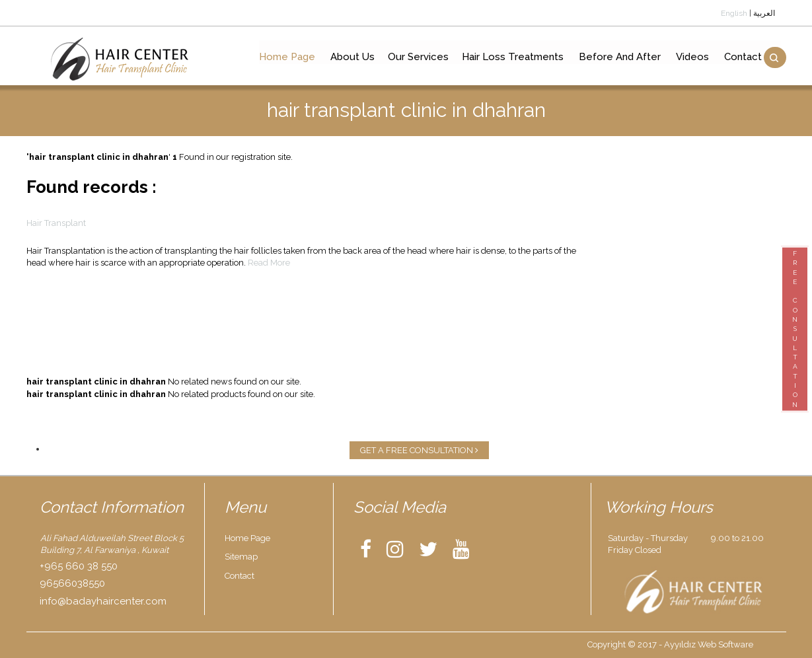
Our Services (416, 58)
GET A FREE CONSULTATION (419, 450)
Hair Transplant (56, 223)
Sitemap (241, 557)
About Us (351, 58)
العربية (764, 13)
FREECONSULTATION (795, 329)
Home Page (285, 58)
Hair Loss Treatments (511, 58)
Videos (690, 58)
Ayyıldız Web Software (709, 644)
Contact (741, 58)
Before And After (618, 58)
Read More (269, 263)
